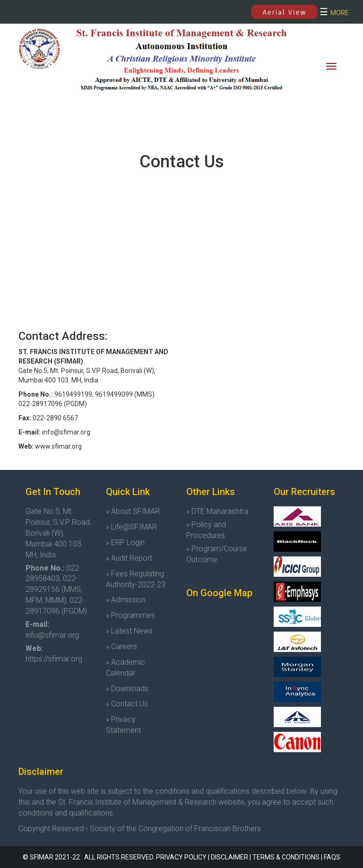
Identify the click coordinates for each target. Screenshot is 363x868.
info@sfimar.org (52, 635)
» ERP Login (125, 542)
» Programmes (130, 615)
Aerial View (285, 12)
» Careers (121, 647)
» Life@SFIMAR (131, 527)
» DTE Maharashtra (217, 511)
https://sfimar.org (54, 659)
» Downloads (127, 689)
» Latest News (129, 631)
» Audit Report (129, 558)
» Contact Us (127, 704)
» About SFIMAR (133, 511)
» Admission (126, 600)
